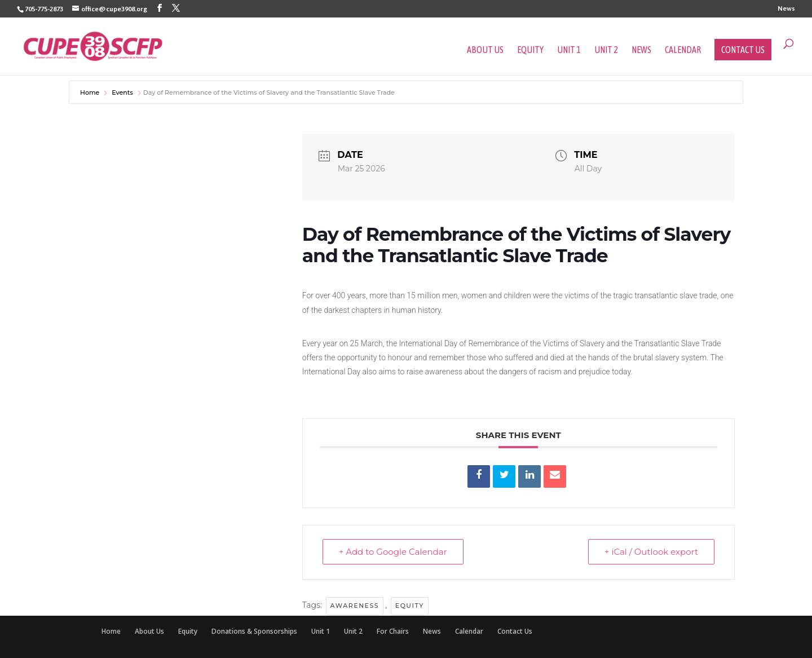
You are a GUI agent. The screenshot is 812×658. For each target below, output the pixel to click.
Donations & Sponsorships (254, 631)
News (786, 9)
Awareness (355, 606)
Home (91, 92)
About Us (485, 50)
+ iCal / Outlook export (651, 552)
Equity (530, 50)
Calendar (683, 50)
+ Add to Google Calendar (393, 552)
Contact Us (743, 50)
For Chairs (393, 631)
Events (122, 92)
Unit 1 (569, 50)
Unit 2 (606, 50)
